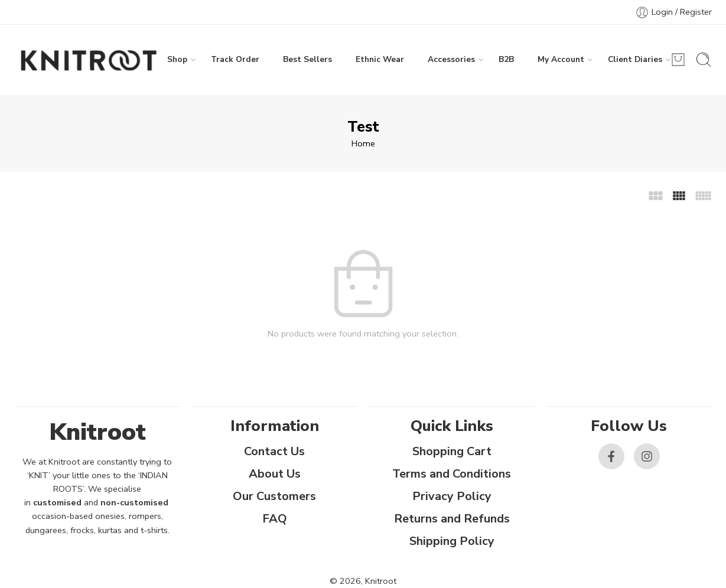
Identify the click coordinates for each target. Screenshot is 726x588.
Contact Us (274, 451)
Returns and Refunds (452, 519)
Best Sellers (307, 59)
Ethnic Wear (380, 59)
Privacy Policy (452, 496)
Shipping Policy (452, 541)
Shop (177, 60)
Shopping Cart (452, 451)
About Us (275, 474)
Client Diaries (635, 60)
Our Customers (274, 496)
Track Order (235, 59)
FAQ (275, 519)
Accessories (451, 60)
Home (363, 143)
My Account (561, 60)
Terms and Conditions (452, 474)
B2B (506, 59)
